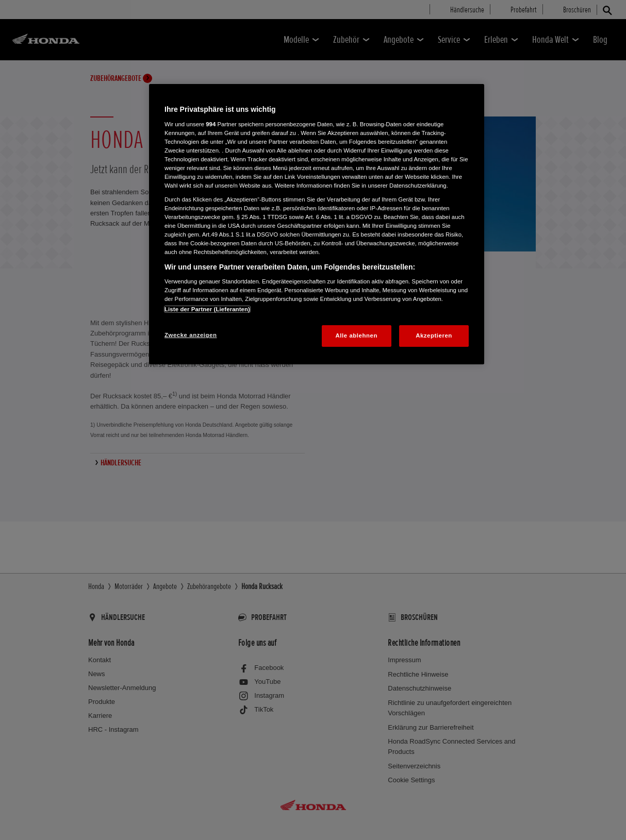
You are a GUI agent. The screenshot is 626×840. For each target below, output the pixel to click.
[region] (317, 224)
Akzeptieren (434, 335)
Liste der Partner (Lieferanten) (207, 309)
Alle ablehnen (357, 335)
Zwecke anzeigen (191, 335)
